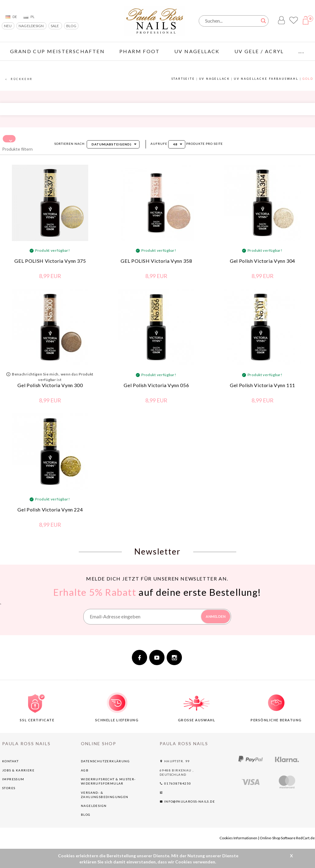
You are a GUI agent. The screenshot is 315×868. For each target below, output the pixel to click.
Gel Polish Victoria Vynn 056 (156, 386)
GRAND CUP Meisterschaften (57, 51)
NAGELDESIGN (31, 26)
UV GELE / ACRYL (259, 51)
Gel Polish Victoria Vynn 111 (262, 386)
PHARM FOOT (139, 51)
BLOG (71, 26)
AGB (85, 771)
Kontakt (11, 762)
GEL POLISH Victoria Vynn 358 (156, 262)
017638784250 (176, 784)
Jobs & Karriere (18, 771)
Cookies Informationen (238, 839)
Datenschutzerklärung (105, 762)
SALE (55, 26)
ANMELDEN (216, 617)
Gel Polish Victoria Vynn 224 (50, 510)
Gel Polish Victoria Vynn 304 (262, 262)
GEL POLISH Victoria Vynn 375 (50, 262)
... (301, 51)
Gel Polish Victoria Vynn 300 (50, 386)
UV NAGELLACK (197, 51)
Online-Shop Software (278, 839)
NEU (8, 26)
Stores (9, 789)
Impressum (13, 780)
